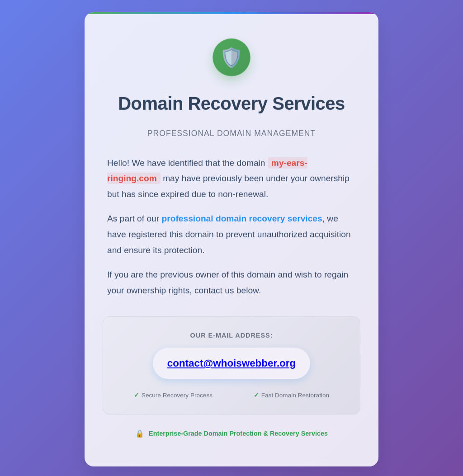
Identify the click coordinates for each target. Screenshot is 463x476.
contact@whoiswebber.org (231, 365)
